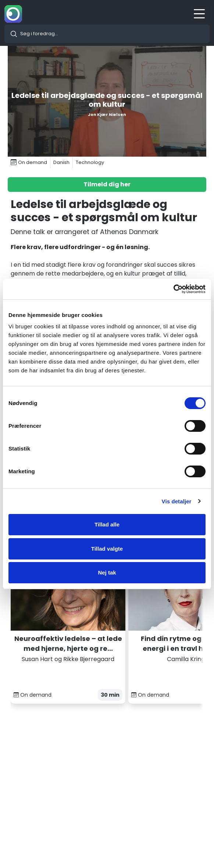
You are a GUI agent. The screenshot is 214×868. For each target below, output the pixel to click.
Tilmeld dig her (107, 184)
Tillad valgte (107, 549)
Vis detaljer (177, 501)
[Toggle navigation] (201, 14)
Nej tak (107, 572)
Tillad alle (107, 524)
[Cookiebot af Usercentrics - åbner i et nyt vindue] (173, 289)
